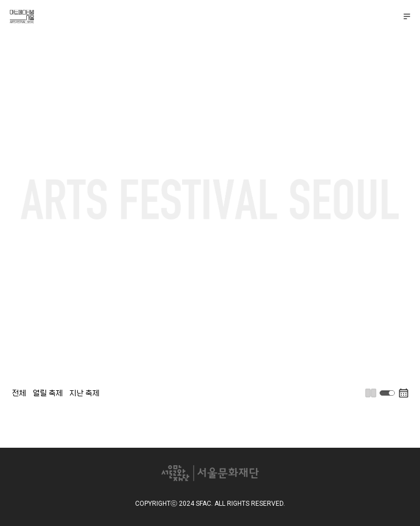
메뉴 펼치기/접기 (407, 16)
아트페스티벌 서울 (23, 17)
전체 (19, 392)
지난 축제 (84, 392)
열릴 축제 (48, 392)
